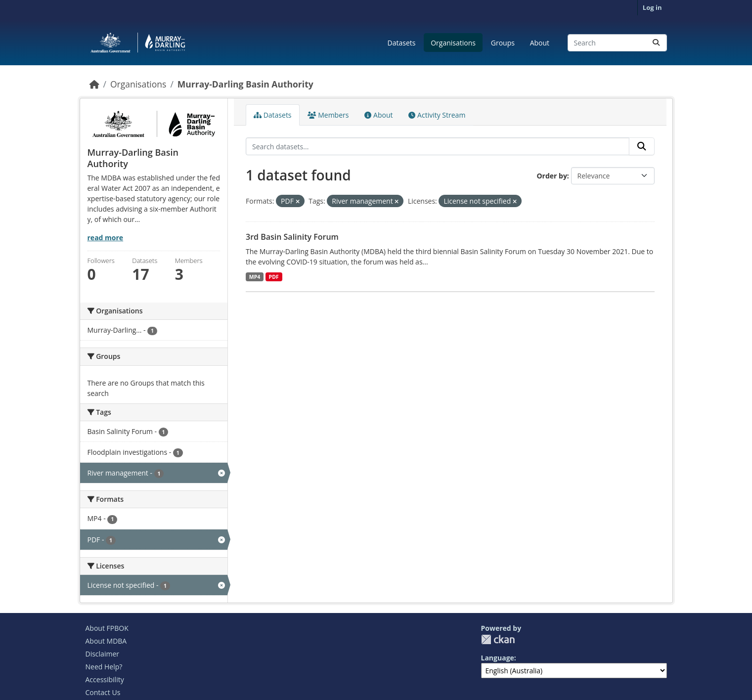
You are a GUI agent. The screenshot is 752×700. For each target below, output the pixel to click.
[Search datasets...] (617, 43)
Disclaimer (102, 654)
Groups (503, 43)
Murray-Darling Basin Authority (245, 84)
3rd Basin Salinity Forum (292, 237)
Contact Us (103, 692)
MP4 (255, 277)
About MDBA (106, 641)
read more (106, 238)
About (540, 43)
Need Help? (104, 667)
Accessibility (105, 679)
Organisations (453, 43)
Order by (552, 176)
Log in (652, 7)
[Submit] (656, 43)
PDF (274, 277)
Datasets (402, 43)
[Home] (94, 84)
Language (498, 658)
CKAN (498, 639)
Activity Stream (437, 115)
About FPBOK (107, 628)
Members (328, 115)
